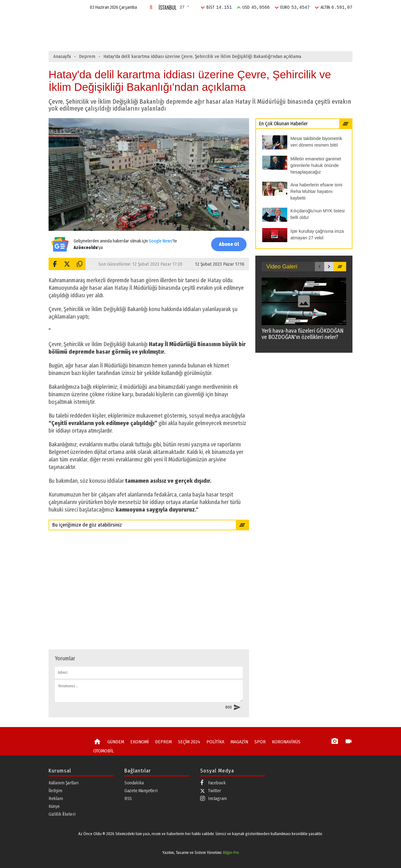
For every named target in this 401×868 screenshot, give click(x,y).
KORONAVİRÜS (283, 742)
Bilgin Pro (231, 852)
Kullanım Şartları (64, 783)
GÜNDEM (120, 23)
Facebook (213, 783)
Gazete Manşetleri (141, 791)
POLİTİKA (241, 23)
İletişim (55, 791)
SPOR (294, 23)
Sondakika (134, 783)
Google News (161, 241)
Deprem (87, 56)
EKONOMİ (150, 23)
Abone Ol (229, 244)
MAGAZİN (269, 23)
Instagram (214, 799)
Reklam (56, 798)
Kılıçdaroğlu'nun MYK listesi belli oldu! (161, 37)
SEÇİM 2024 (209, 23)
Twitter (211, 791)
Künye (54, 806)
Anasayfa (62, 56)
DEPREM (178, 23)
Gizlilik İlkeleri (62, 814)
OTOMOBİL (103, 751)
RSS (128, 798)
